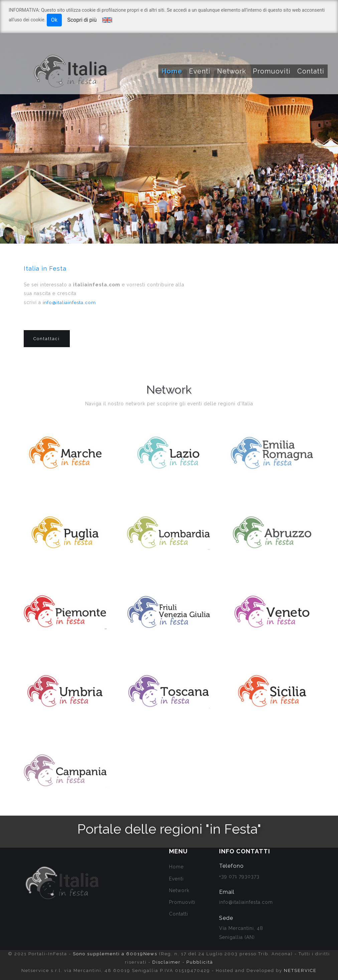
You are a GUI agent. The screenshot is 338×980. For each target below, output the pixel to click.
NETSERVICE (300, 970)
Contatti (311, 71)
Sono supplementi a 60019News (115, 954)
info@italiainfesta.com (70, 302)
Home (172, 71)
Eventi (200, 71)
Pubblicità (200, 962)
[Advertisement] (274, 323)
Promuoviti (272, 71)
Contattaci (47, 339)
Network (232, 71)
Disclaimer (166, 962)
